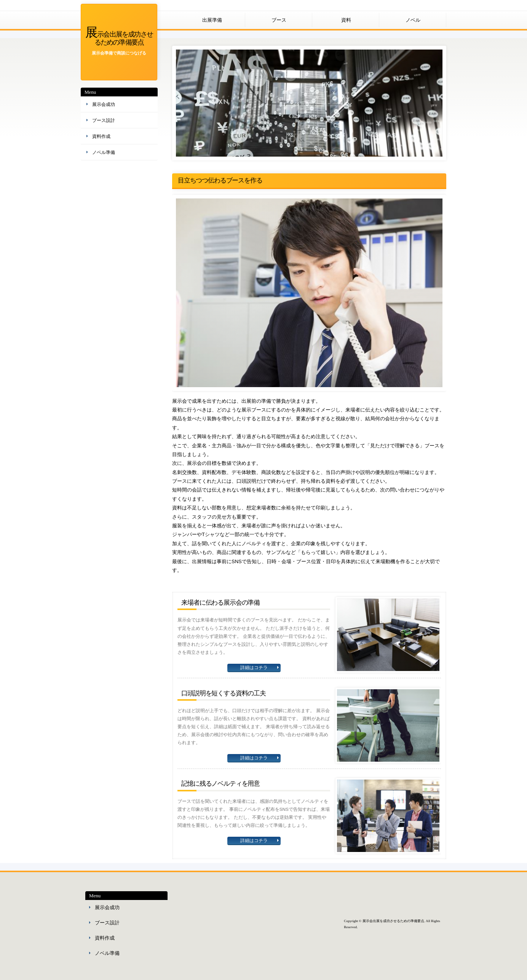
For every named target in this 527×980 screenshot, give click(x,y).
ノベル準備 (104, 152)
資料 (346, 20)
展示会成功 (104, 104)
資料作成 (101, 136)
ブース (279, 20)
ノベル (413, 20)
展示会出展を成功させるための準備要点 (119, 38)
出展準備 (212, 20)
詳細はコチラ (254, 668)
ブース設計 (104, 120)
